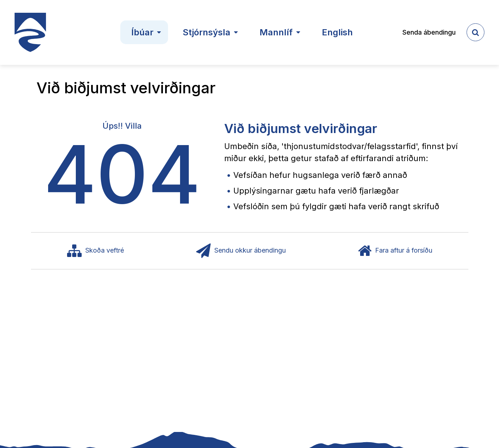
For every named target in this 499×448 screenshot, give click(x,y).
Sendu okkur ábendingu (241, 251)
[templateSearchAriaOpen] (475, 32)
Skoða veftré (95, 251)
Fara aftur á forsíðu (395, 251)
